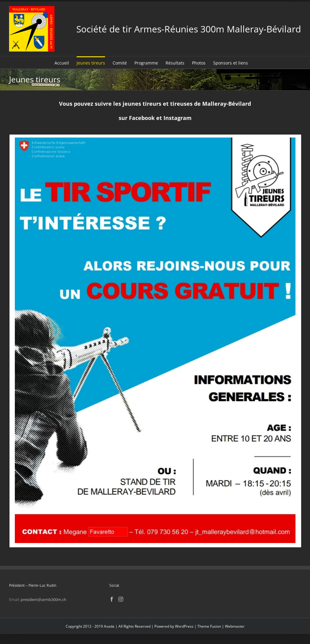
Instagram (178, 118)
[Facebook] (112, 599)
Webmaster (235, 626)
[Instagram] (121, 599)
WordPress (184, 626)
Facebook (142, 118)
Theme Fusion (209, 626)
